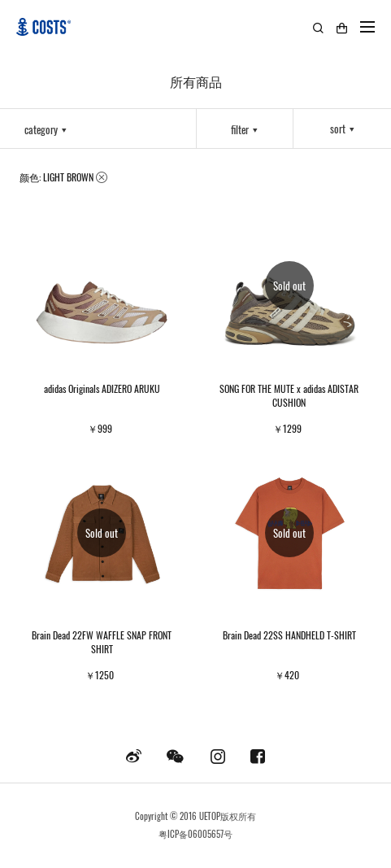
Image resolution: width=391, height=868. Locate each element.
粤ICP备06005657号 (195, 834)
